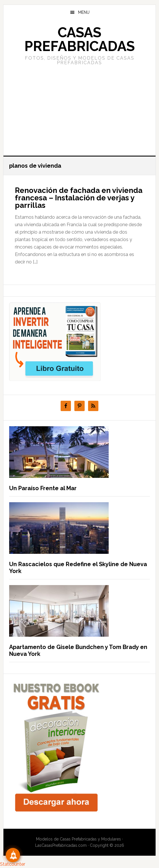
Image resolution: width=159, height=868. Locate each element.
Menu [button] (84, 12)
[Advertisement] (79, 110)
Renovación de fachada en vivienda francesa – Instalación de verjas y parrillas (79, 198)
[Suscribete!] (13, 855)
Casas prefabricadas (79, 39)
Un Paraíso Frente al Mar (43, 488)
